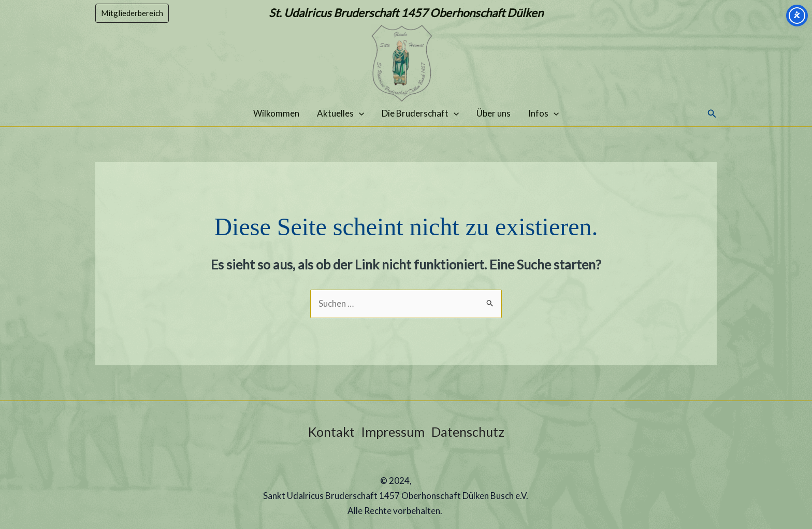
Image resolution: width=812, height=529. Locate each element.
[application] (359, 113)
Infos (543, 113)
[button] (132, 13)
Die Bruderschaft (420, 113)
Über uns (494, 113)
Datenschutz (468, 432)
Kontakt (331, 432)
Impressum (393, 432)
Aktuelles (340, 113)
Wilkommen (276, 113)
